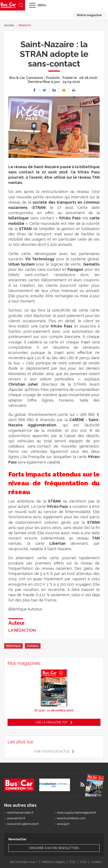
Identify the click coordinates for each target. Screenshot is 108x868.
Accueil (9, 26)
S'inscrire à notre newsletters (54, 848)
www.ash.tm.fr (16, 818)
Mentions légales (53, 862)
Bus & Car (8, 5)
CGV (73, 862)
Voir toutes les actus (52, 751)
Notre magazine (89, 15)
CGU (83, 862)
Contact (96, 862)
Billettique (13, 646)
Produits (25, 26)
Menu (42, 5)
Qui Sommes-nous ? (24, 862)
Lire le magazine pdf (52, 722)
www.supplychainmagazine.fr (77, 813)
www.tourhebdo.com (71, 818)
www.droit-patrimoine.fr (23, 824)
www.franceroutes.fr (20, 813)
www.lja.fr (63, 824)
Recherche (21, 5)
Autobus (33, 646)
